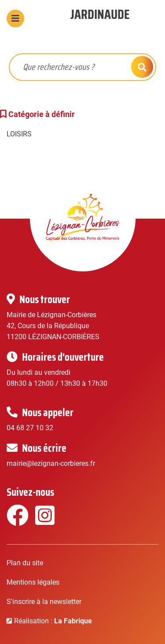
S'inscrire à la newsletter (44, 602)
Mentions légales (33, 582)
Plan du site (25, 563)
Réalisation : (53, 621)
